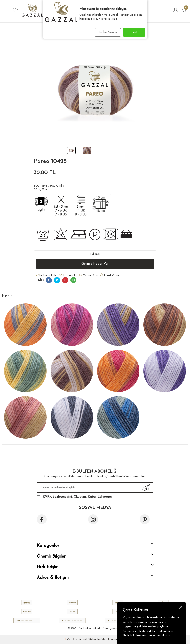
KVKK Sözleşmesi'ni (57, 497)
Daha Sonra (108, 32)
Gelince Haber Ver (95, 264)
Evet (134, 32)
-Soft (70, 639)
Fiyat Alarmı (110, 275)
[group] (95, 89)
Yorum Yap (89, 275)
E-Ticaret (81, 639)
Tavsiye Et (68, 275)
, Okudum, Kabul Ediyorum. (75, 497)
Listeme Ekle (46, 275)
